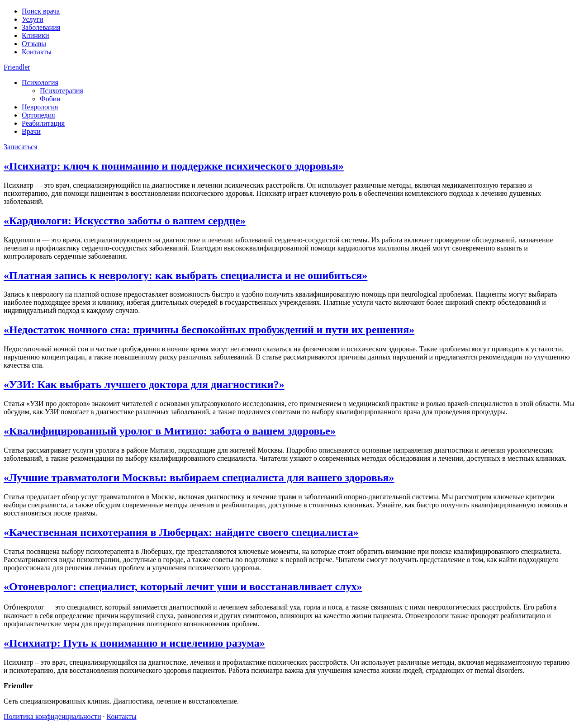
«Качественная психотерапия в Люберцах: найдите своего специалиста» (181, 532)
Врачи (31, 131)
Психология (40, 83)
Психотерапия (62, 91)
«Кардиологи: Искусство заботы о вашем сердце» (125, 221)
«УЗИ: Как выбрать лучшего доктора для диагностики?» (144, 384)
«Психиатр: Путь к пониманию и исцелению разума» (134, 643)
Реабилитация (43, 123)
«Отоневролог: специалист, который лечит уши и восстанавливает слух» (183, 586)
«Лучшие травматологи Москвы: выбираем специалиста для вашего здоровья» (199, 477)
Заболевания (41, 27)
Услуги (33, 19)
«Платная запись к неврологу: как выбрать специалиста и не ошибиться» (185, 275)
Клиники (36, 35)
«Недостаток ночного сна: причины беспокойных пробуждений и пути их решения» (209, 330)
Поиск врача (41, 11)
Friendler (17, 67)
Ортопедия (38, 115)
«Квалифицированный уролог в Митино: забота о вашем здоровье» (170, 431)
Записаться (21, 147)
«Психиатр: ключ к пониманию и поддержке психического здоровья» (174, 166)
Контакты (37, 52)
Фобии (50, 99)
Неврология (40, 107)
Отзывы (34, 44)
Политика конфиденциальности (52, 716)
